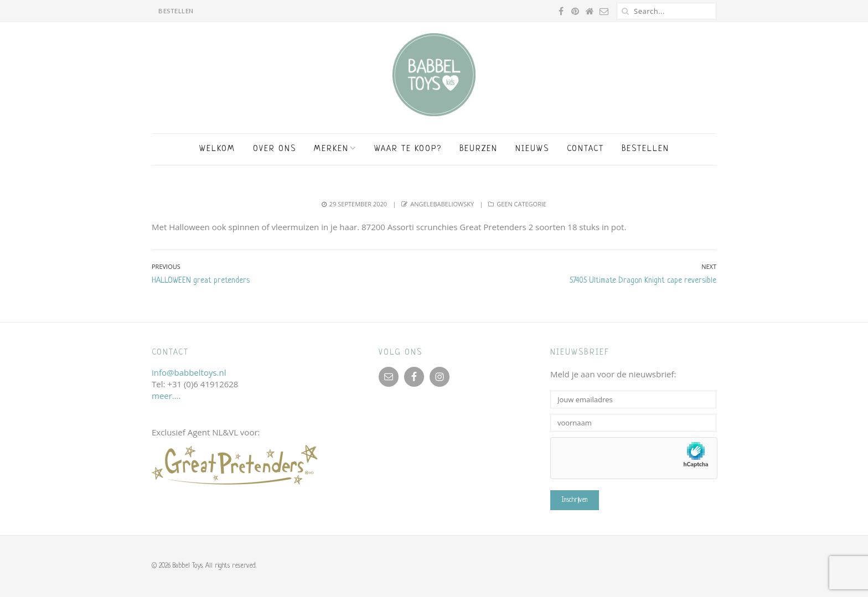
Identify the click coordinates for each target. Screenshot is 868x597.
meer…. (166, 396)
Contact (585, 149)
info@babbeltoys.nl (189, 372)
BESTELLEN (176, 11)
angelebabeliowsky (442, 204)
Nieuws (532, 149)
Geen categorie (521, 204)
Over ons (275, 149)
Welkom (217, 149)
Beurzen (479, 149)
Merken (331, 149)
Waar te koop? (408, 149)
